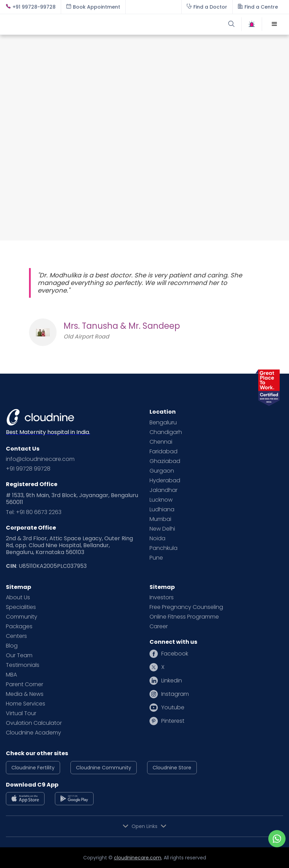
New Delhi (162, 529)
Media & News (25, 694)
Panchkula (163, 548)
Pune (156, 558)
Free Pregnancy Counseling (186, 607)
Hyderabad (165, 481)
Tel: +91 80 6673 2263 (34, 512)
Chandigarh (166, 432)
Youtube (173, 708)
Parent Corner (25, 684)
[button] (274, 24)
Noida (157, 539)
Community (22, 617)
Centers (16, 636)
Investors (162, 598)
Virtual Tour (21, 713)
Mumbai (160, 519)
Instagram (175, 694)
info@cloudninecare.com (40, 459)
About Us (18, 598)
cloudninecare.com (138, 858)
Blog (12, 646)
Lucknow (161, 500)
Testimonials (23, 665)
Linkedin (172, 681)
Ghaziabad (165, 461)
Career (159, 627)
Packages (19, 627)
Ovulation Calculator (34, 723)
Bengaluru (163, 423)
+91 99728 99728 (28, 469)
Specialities (21, 607)
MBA (11, 675)
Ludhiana (162, 510)
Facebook (175, 654)
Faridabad (163, 452)
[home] (75, 24)
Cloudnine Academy (33, 733)
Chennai (161, 442)
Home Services (26, 704)
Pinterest (173, 721)
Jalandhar (163, 490)
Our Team (19, 655)
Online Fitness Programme (184, 617)
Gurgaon (162, 471)
